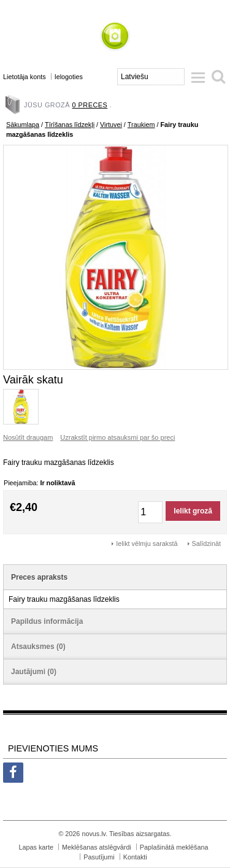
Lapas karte (36, 847)
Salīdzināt (206, 543)
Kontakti (135, 857)
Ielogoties (69, 77)
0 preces (90, 105)
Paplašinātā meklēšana (174, 847)
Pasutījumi (99, 857)
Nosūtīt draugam (28, 437)
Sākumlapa (23, 125)
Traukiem (141, 125)
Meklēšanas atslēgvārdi (97, 847)
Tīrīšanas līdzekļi (70, 125)
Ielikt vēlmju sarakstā (147, 543)
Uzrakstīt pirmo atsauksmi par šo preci (117, 437)
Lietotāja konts (25, 77)
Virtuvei (111, 125)
